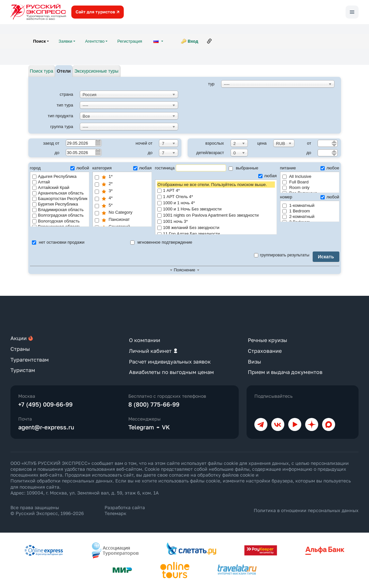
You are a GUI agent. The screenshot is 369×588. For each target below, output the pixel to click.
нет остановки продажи (58, 242)
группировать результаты (282, 255)
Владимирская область (58, 210)
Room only (296, 187)
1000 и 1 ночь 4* (216, 203)
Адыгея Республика (54, 176)
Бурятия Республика (55, 204)
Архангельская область (58, 193)
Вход (193, 41)
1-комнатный (298, 205)
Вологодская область (56, 221)
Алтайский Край (51, 187)
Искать (326, 257)
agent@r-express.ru (46, 427)
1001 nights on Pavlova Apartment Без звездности (216, 215)
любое (330, 168)
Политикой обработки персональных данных (62, 481)
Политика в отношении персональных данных (306, 510)
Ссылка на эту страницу (209, 41)
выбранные (243, 168)
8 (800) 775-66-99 (154, 404)
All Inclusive (297, 176)
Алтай (41, 182)
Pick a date (98, 143)
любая (142, 168)
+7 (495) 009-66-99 (45, 404)
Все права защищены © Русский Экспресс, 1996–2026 (47, 510)
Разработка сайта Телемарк (125, 510)
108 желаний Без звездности (216, 228)
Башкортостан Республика (60, 199)
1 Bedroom (296, 211)
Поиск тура (42, 71)
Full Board (296, 182)
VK (166, 427)
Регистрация (130, 41)
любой (80, 168)
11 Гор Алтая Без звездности (216, 234)
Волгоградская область (58, 215)
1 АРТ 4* (216, 191)
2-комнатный (298, 216)
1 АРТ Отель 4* (216, 197)
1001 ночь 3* (216, 222)
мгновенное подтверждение (161, 242)
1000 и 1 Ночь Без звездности (216, 209)
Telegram (141, 427)
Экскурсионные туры (96, 71)
